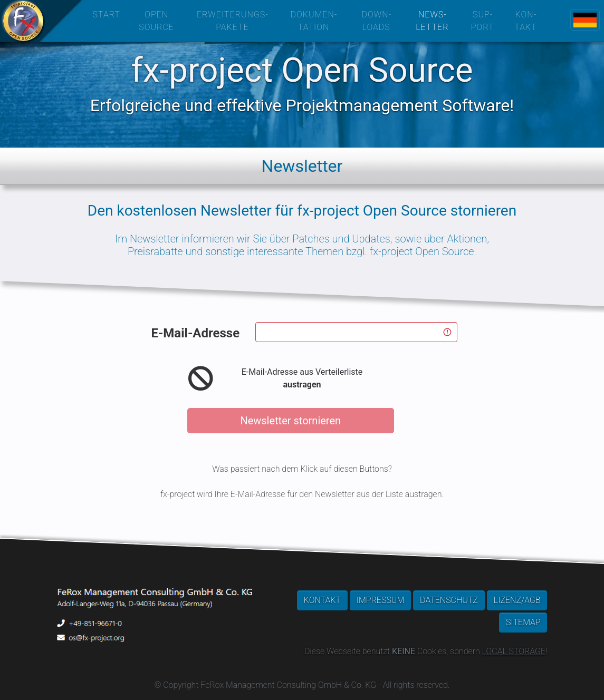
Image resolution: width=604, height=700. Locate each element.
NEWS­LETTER (432, 21)
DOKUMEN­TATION (314, 21)
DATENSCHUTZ (449, 600)
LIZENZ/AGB (517, 600)
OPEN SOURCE (156, 21)
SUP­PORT (483, 21)
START (107, 14)
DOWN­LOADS (376, 21)
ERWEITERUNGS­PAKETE (232, 21)
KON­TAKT (525, 21)
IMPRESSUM (380, 600)
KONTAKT (322, 600)
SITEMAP (523, 622)
